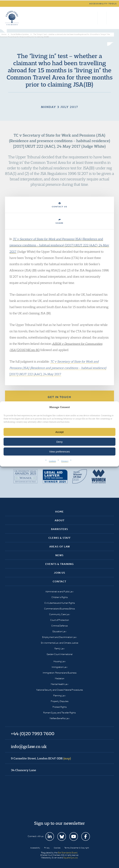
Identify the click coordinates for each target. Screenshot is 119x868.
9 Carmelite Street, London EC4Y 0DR (41, 758)
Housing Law (60, 661)
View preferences (59, 452)
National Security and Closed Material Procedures (60, 690)
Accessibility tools (103, 4)
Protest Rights (60, 707)
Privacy (65, 461)
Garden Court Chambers (12, 18)
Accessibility (35, 848)
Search (94, 18)
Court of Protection (60, 620)
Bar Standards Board (68, 853)
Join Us (59, 573)
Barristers (60, 529)
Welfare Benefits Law (60, 718)
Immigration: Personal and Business (60, 673)
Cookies (52, 461)
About (60, 520)
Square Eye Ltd (70, 858)
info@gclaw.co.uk (29, 746)
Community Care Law (60, 614)
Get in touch (59, 397)
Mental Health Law (60, 684)
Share (59, 221)
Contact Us (60, 205)
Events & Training (60, 564)
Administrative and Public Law (59, 592)
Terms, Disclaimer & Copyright (77, 848)
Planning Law (59, 696)
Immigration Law (60, 667)
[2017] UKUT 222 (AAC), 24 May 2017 (58, 368)
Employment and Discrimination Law (59, 637)
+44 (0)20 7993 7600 (102, 18)
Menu (111, 18)
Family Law (60, 649)
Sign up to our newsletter (59, 823)
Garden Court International (59, 654)
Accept (59, 432)
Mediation (60, 678)
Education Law (59, 631)
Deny (59, 442)
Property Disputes (60, 701)
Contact (59, 581)
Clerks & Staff (60, 538)
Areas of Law (60, 547)
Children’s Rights (60, 597)
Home (59, 512)
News (59, 555)
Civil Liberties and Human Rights (60, 603)
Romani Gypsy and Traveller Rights (59, 713)
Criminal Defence (59, 626)
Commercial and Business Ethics (59, 609)
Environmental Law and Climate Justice (60, 643)
